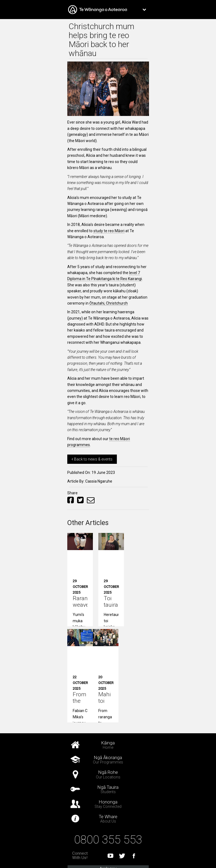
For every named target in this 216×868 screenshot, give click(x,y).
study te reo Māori (109, 231)
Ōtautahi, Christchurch (109, 303)
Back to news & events (92, 459)
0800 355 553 (108, 840)
